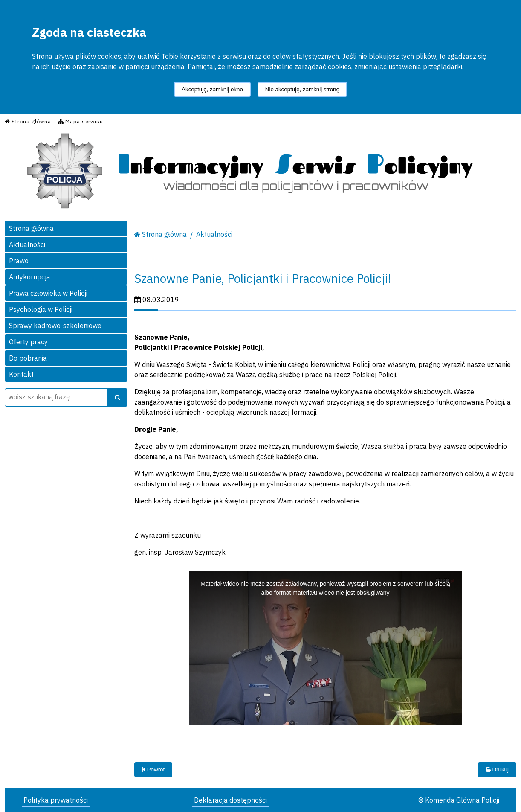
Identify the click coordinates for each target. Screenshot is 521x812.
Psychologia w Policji (41, 309)
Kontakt (21, 374)
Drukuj (497, 770)
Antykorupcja (30, 277)
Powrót (153, 770)
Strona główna (31, 228)
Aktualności (27, 244)
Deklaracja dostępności (230, 800)
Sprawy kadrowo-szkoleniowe (55, 326)
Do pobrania (28, 358)
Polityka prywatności (56, 800)
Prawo (19, 261)
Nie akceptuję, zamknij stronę (302, 89)
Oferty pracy (28, 342)
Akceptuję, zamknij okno (212, 89)
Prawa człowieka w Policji (48, 293)
